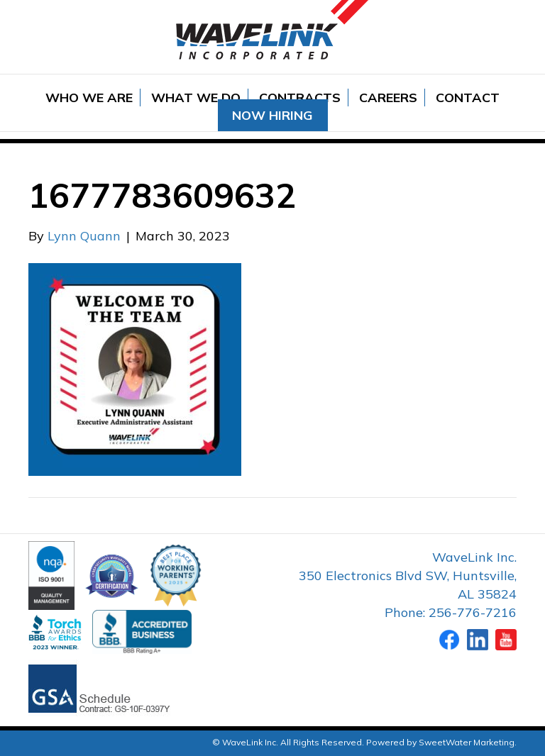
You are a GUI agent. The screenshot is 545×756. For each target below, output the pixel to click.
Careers (388, 98)
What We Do (196, 98)
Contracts (300, 98)
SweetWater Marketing (467, 742)
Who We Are (89, 98)
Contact (468, 98)
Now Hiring (272, 115)
